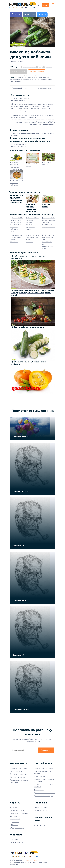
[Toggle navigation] (53, 4)
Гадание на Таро (17, 828)
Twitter (42, 14)
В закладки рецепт (37, 72)
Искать (14, 808)
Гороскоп (15, 822)
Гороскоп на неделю (19, 768)
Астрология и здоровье (44, 768)
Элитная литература (19, 774)
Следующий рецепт (46, 88)
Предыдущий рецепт (20, 88)
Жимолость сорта (42, 777)
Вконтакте (29, 14)
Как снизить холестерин (44, 796)
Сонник (14, 825)
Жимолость (40, 790)
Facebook (16, 14)
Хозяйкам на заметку (19, 814)
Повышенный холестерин (45, 793)
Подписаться (46, 750)
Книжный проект (17, 777)
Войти (46, 5)
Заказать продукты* (19, 72)
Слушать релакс (17, 771)
